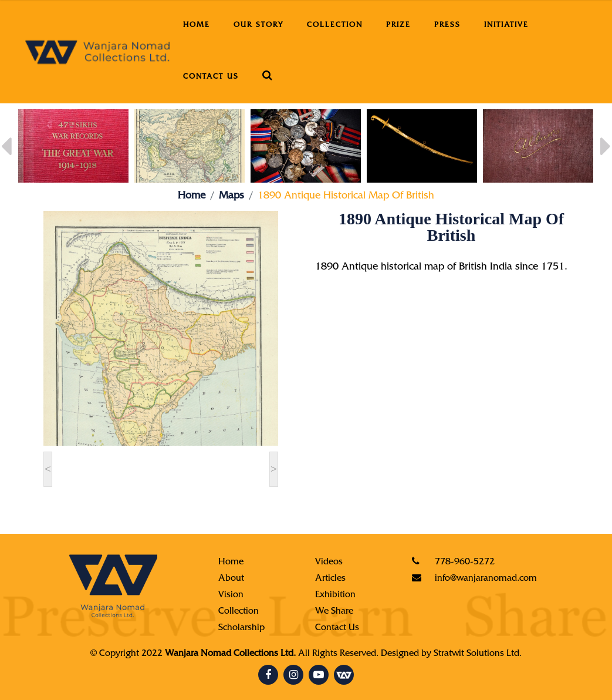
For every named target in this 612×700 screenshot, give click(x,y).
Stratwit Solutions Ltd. (478, 654)
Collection (335, 26)
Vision (231, 595)
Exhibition (335, 595)
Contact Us (211, 77)
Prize (398, 26)
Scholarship (241, 628)
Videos (329, 563)
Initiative (506, 26)
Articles (330, 579)
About (231, 579)
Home (197, 26)
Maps (231, 197)
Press (447, 26)
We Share (334, 612)
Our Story (258, 26)
